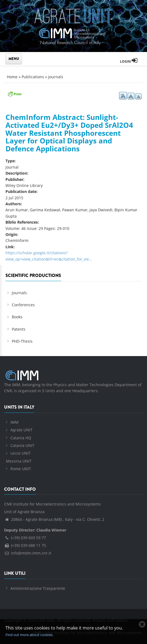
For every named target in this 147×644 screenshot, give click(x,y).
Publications (33, 77)
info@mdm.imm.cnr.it (28, 553)
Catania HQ (21, 438)
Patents (19, 329)
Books (17, 317)
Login (129, 61)
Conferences (23, 305)
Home (12, 77)
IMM (15, 422)
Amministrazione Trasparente (38, 588)
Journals (56, 77)
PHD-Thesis (22, 341)
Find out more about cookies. (29, 635)
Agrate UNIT (21, 430)
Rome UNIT (21, 469)
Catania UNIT (22, 445)
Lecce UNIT (21, 453)
